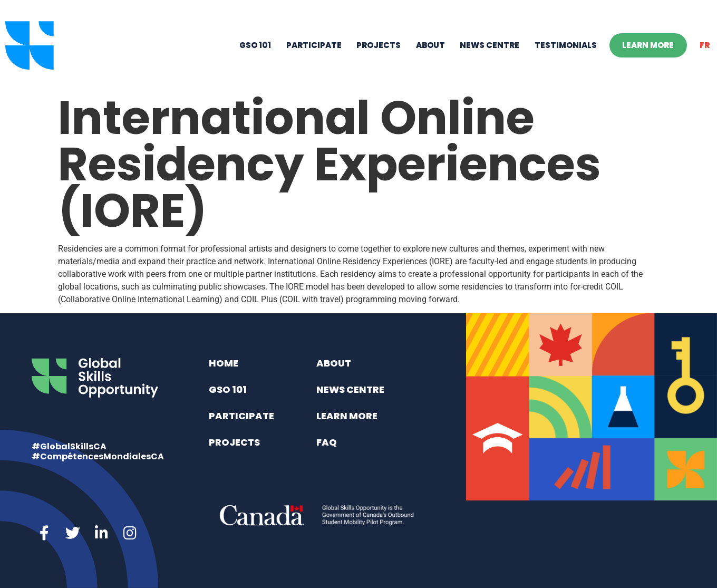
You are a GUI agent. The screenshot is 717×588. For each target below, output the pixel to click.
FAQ (327, 442)
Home (224, 363)
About (430, 45)
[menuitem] (705, 45)
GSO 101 (255, 45)
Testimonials (566, 45)
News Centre (490, 45)
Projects (379, 45)
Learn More (648, 45)
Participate (314, 45)
